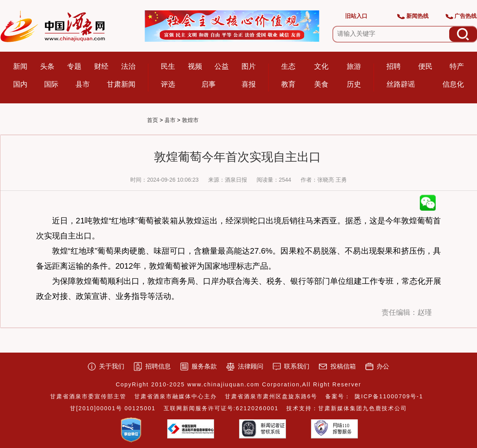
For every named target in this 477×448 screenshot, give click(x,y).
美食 (321, 84)
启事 (209, 84)
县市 (83, 84)
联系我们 (297, 366)
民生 (168, 66)
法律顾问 (251, 366)
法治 (128, 66)
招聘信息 (158, 366)
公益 (222, 66)
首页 (153, 120)
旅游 (354, 66)
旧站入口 (356, 16)
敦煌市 (190, 120)
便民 (425, 66)
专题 (74, 66)
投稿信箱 (343, 366)
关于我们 (112, 366)
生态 (288, 66)
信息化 (453, 84)
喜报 (249, 84)
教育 (288, 84)
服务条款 (204, 366)
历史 (354, 84)
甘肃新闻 (121, 84)
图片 (249, 66)
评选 (168, 84)
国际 (51, 84)
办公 (383, 366)
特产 (457, 66)
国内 (20, 84)
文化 (321, 66)
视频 (195, 66)
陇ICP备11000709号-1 (389, 396)
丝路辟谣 (401, 84)
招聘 (394, 66)
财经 (101, 66)
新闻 (20, 66)
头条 (47, 66)
